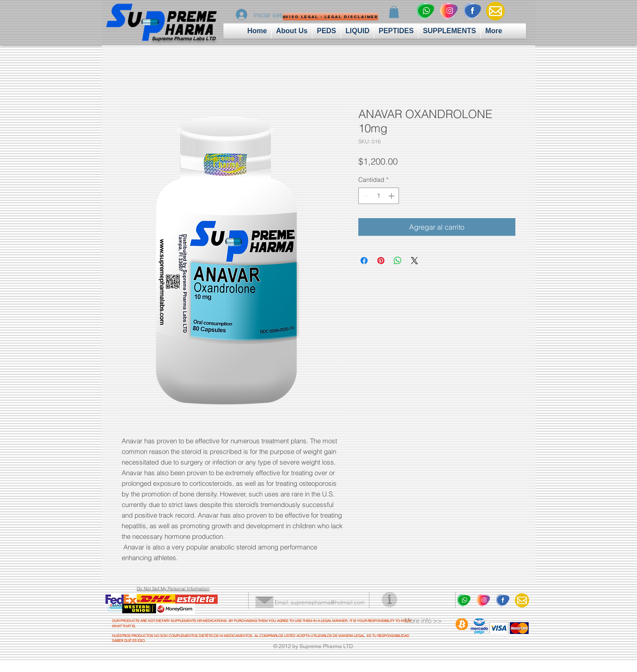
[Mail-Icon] (495, 11)
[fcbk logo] (472, 11)
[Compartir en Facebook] (364, 261)
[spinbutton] (379, 196)
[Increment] (392, 196)
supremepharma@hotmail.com (328, 602)
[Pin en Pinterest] (381, 261)
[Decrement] (365, 196)
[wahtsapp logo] (425, 11)
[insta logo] (449, 11)
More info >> (423, 620)
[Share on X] (414, 261)
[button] (314, 17)
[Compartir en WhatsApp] (398, 261)
